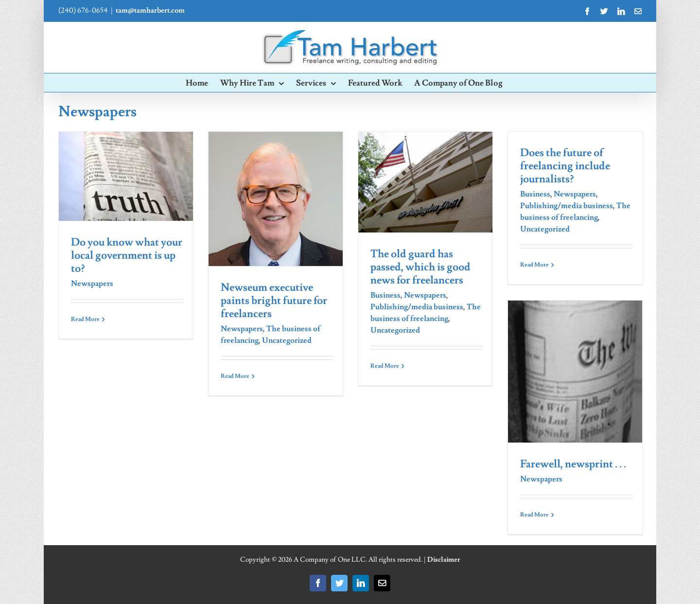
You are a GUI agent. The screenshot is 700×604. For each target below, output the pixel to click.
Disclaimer (444, 560)
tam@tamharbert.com (150, 10)
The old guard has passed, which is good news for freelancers (420, 267)
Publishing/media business (417, 307)
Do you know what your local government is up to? (127, 256)
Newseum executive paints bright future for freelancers (274, 301)
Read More (85, 319)
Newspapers (92, 284)
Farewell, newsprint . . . (573, 464)
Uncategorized (287, 340)
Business (385, 295)
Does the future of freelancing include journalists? (565, 166)
